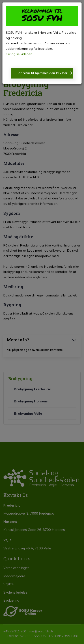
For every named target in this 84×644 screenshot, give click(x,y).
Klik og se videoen (19, 54)
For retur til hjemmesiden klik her (42, 73)
